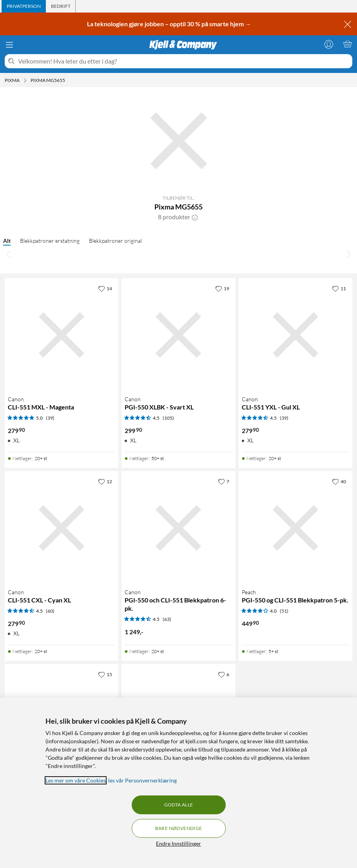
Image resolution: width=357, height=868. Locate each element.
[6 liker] (224, 674)
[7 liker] (224, 481)
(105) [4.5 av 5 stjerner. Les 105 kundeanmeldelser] (168, 418)
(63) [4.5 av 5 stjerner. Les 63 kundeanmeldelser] (167, 619)
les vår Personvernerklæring (142, 780)
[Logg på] (329, 44)
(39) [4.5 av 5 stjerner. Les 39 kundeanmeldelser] (284, 418)
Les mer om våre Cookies (76, 780)
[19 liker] (222, 288)
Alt (7, 241)
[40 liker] (339, 481)
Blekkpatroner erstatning (50, 241)
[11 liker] (339, 288)
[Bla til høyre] (348, 254)
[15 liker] (105, 674)
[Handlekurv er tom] (348, 44)
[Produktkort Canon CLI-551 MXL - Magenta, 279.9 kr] (62, 335)
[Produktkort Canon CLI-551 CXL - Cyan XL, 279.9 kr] (62, 528)
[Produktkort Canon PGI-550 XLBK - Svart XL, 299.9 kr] (178, 335)
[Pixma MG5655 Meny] (67, 80)
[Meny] (9, 45)
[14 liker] (105, 288)
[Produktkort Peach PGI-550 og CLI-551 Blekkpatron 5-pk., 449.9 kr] (295, 528)
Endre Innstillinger (178, 843)
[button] (195, 217)
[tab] (24, 6)
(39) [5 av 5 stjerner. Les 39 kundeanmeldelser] (50, 418)
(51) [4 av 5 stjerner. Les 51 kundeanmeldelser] (284, 611)
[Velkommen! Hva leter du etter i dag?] (184, 61)
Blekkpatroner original (115, 241)
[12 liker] (105, 481)
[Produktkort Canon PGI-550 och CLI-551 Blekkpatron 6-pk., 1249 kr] (178, 528)
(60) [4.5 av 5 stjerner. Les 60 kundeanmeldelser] (50, 611)
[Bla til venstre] (9, 254)
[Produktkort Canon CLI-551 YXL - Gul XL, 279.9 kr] (295, 335)
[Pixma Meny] (25, 80)
